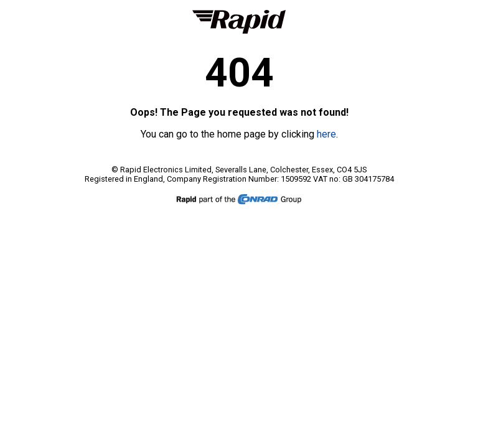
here (326, 134)
